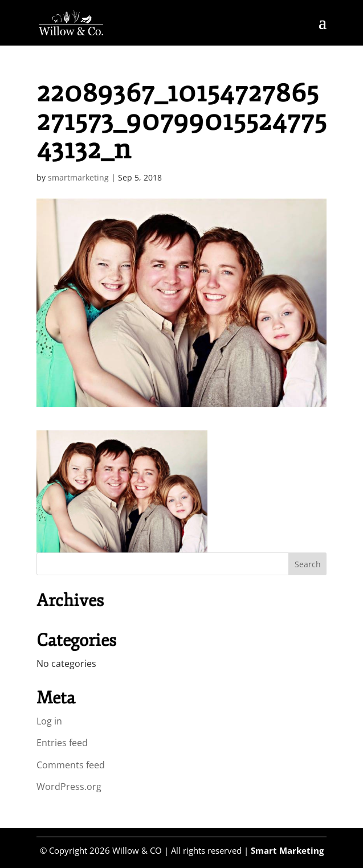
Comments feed (71, 765)
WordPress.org (69, 787)
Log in (49, 721)
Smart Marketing (287, 850)
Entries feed (62, 743)
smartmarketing (78, 177)
